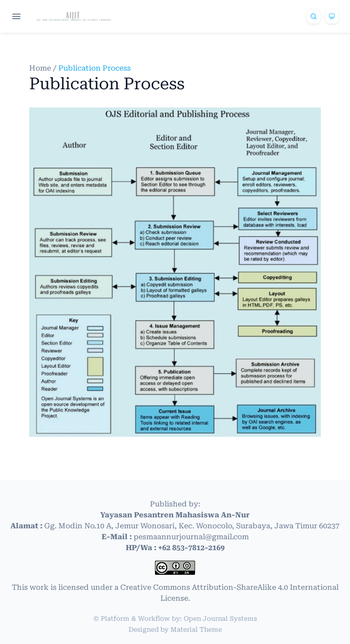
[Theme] (332, 16)
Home (41, 68)
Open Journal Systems (220, 618)
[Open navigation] (16, 16)
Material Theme (196, 629)
